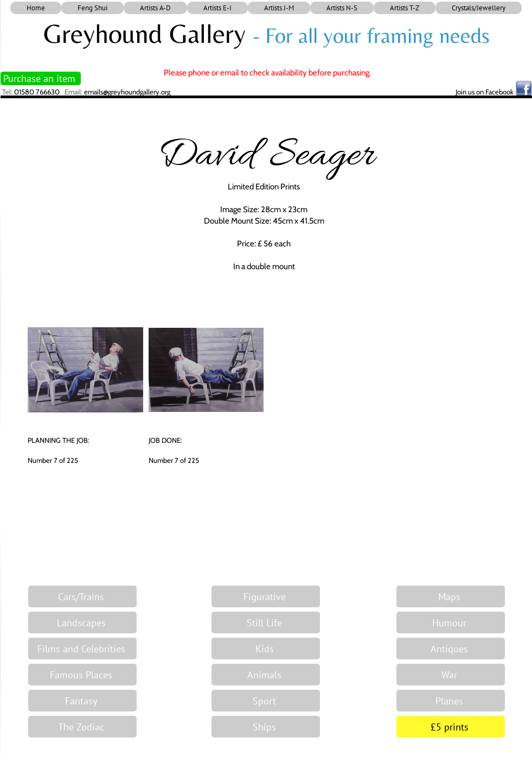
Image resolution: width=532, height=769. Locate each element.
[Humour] (451, 622)
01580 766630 (37, 92)
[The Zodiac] (82, 727)
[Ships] (266, 727)
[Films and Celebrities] (82, 649)
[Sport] (266, 701)
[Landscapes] (82, 622)
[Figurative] (266, 596)
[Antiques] (451, 649)
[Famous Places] (82, 675)
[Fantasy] (82, 701)
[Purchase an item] (41, 78)
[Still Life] (266, 622)
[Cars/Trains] (82, 596)
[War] (451, 675)
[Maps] (451, 596)
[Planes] (451, 701)
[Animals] (266, 675)
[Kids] (266, 649)
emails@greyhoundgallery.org (127, 92)
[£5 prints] (451, 727)
